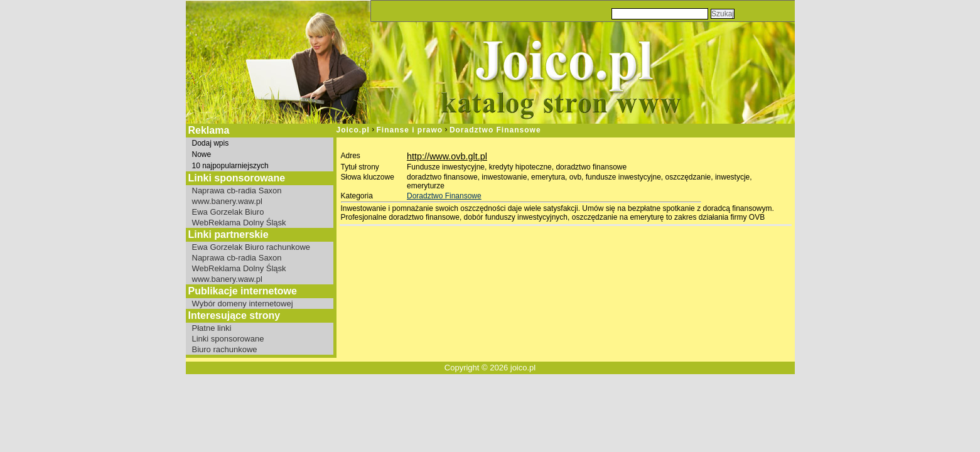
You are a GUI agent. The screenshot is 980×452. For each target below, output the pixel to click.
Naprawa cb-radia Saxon (237, 191)
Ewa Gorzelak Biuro (228, 212)
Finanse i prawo (410, 130)
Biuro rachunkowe (225, 349)
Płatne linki (212, 328)
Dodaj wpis (211, 143)
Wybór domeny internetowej (243, 304)
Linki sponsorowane (228, 339)
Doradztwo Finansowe (495, 130)
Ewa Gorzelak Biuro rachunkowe (251, 247)
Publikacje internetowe (243, 291)
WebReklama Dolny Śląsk (239, 223)
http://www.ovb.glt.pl (447, 156)
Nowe (202, 154)
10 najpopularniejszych (230, 166)
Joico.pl (353, 130)
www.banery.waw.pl (227, 201)
